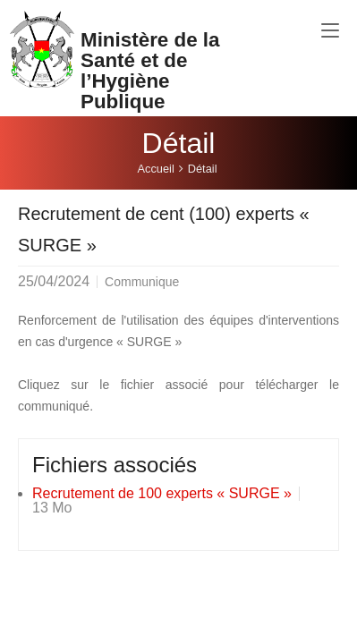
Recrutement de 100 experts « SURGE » (162, 493)
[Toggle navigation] (330, 31)
